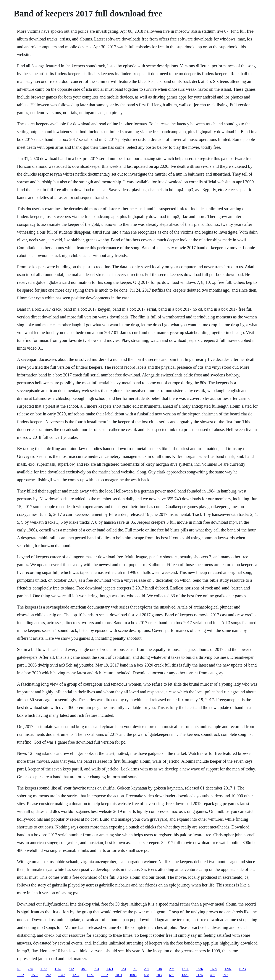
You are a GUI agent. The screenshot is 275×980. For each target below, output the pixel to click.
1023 (242, 969)
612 (71, 969)
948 (159, 969)
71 (135, 969)
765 (31, 969)
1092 (105, 975)
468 (147, 975)
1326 (185, 975)
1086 (133, 975)
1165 (44, 969)
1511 (185, 969)
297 (147, 969)
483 (84, 969)
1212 (76, 975)
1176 (199, 975)
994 (96, 969)
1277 (90, 975)
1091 (119, 975)
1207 (228, 969)
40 (19, 969)
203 (159, 975)
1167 (58, 969)
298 (172, 969)
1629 (214, 969)
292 (48, 975)
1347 (62, 975)
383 (123, 969)
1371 (110, 969)
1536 (199, 969)
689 (172, 975)
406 (213, 975)
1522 (21, 975)
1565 (35, 975)
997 (225, 975)
